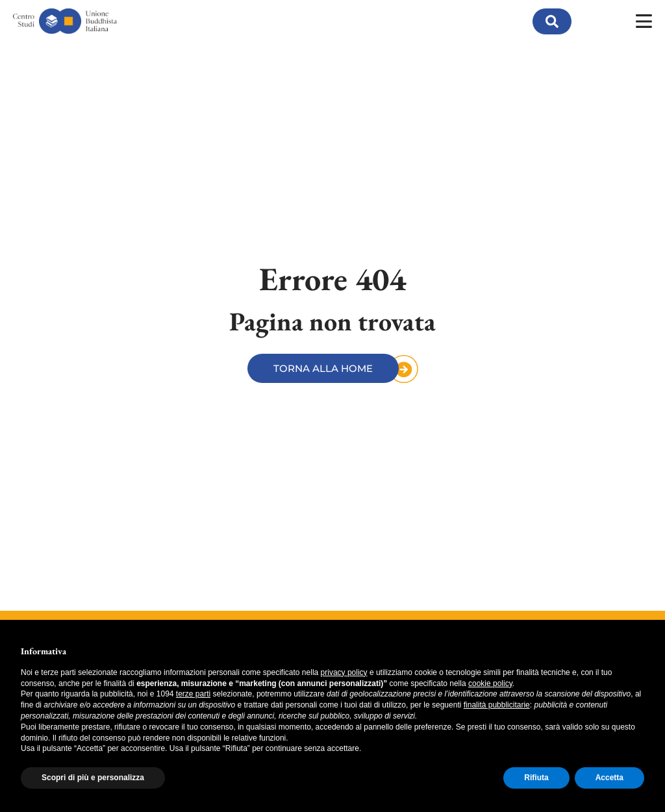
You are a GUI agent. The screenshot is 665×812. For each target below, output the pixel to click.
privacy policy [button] (344, 672)
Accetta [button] (609, 778)
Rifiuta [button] (536, 778)
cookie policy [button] (490, 683)
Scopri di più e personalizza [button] (93, 778)
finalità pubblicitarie (497, 705)
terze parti (193, 694)
